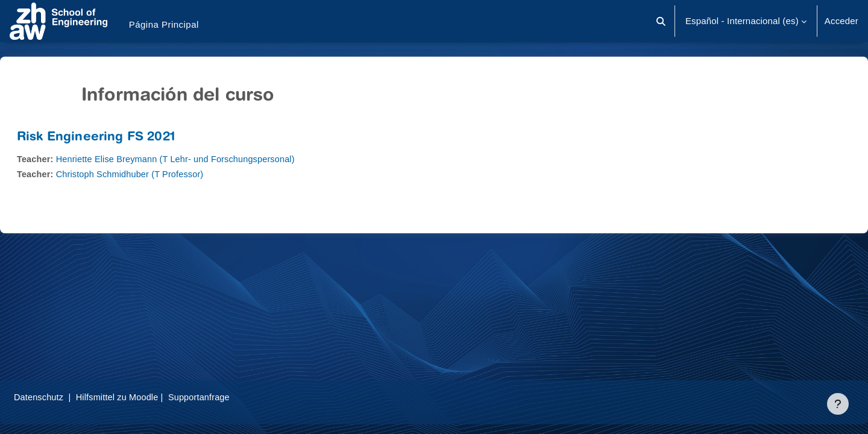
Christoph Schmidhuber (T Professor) (163, 174)
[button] (661, 21)
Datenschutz (68, 397)
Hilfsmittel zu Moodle (150, 397)
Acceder (841, 21)
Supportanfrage (234, 397)
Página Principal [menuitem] (164, 24)
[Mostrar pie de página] (838, 404)
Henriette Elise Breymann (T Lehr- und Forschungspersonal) (210, 159)
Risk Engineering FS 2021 (125, 138)
